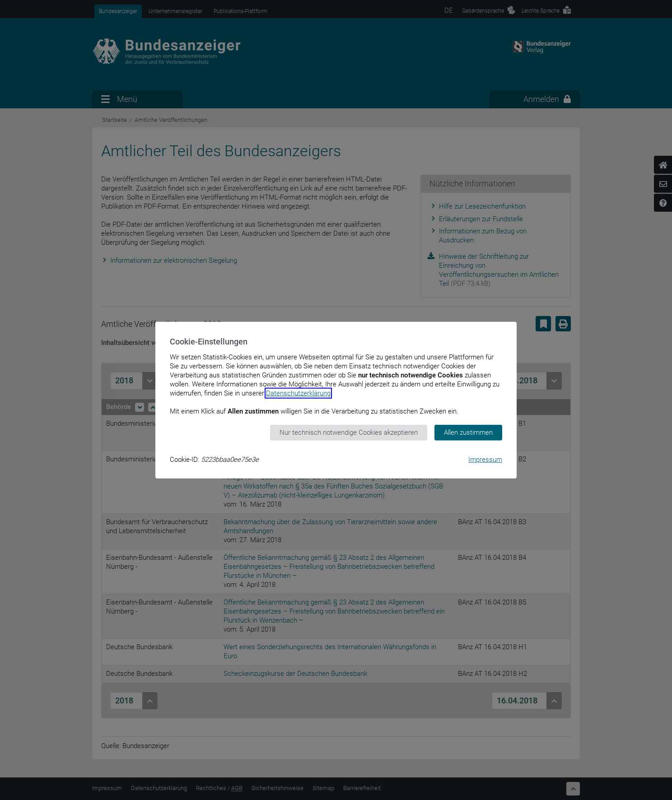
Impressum (485, 459)
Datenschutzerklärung (298, 393)
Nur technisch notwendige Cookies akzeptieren (349, 433)
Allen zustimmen (468, 433)
